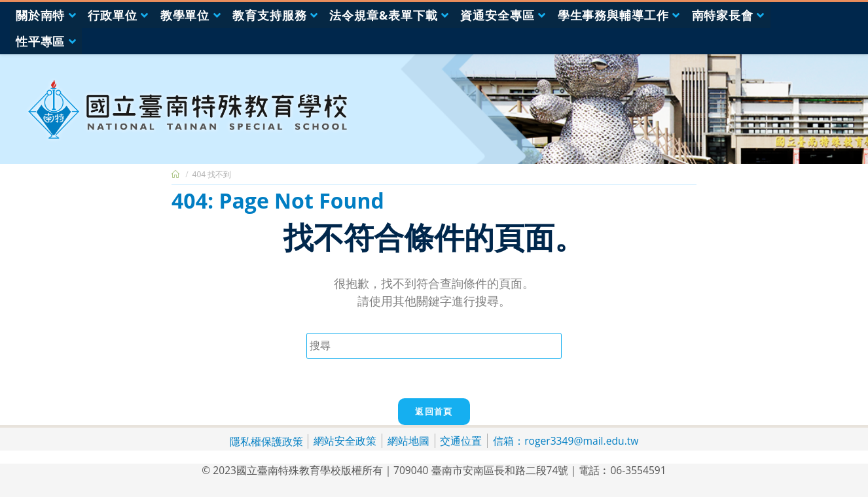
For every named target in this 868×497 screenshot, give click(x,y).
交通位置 (461, 441)
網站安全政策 (345, 441)
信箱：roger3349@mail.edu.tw (566, 441)
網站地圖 (408, 441)
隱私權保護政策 (266, 441)
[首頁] (175, 174)
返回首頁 (434, 411)
